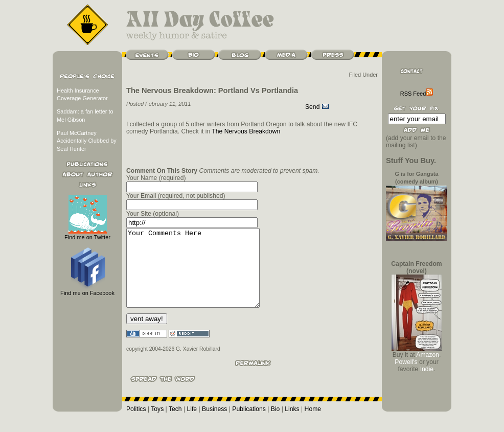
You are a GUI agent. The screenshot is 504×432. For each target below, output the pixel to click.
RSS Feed (417, 94)
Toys (157, 424)
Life (192, 424)
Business (214, 424)
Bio (276, 424)
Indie (427, 369)
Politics (136, 424)
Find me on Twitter (87, 234)
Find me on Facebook (87, 290)
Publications (249, 424)
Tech (175, 424)
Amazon (428, 355)
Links (292, 424)
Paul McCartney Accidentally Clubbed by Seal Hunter (87, 141)
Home (313, 424)
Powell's (406, 362)
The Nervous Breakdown (246, 131)
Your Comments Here (201, 276)
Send (317, 107)
